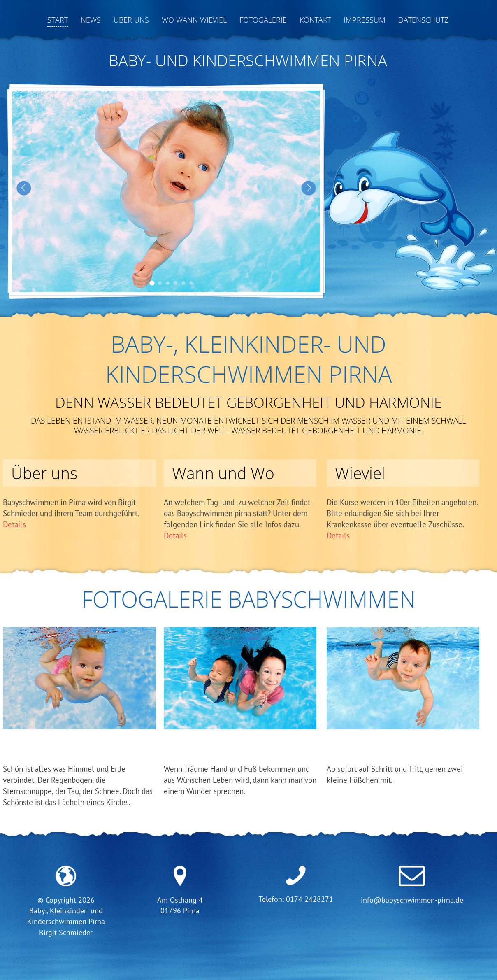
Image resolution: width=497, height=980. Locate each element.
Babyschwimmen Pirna (152, 283)
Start (58, 20)
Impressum (365, 20)
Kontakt (315, 20)
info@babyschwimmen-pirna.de (412, 900)
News (91, 20)
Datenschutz (423, 20)
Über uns (131, 20)
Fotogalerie (263, 20)
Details (14, 524)
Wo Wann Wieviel (194, 20)
